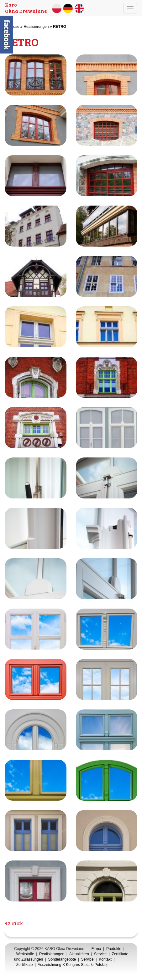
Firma (96, 949)
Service (100, 954)
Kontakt (105, 959)
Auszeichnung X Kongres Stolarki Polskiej (73, 965)
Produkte (114, 949)
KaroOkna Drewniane (26, 8)
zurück (14, 924)
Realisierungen (36, 27)
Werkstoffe (25, 954)
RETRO (60, 27)
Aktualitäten (79, 954)
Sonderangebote (62, 959)
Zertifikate (25, 965)
